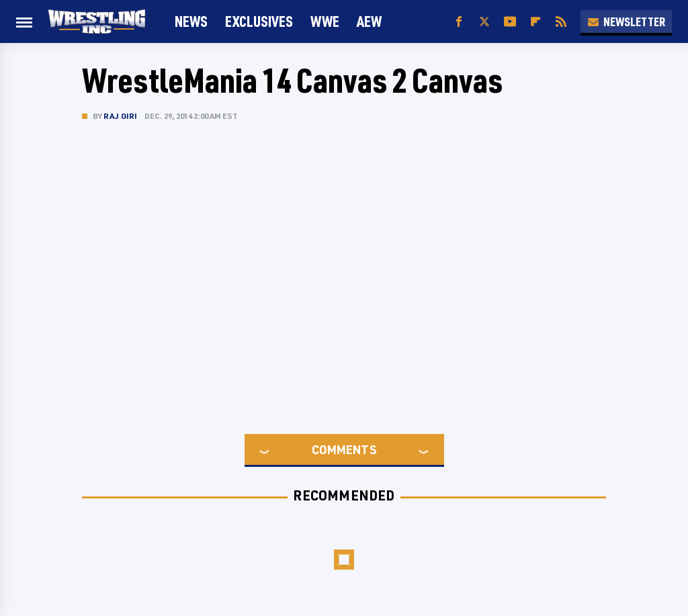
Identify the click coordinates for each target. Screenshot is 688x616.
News (191, 21)
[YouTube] (510, 22)
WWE (325, 21)
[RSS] (561, 22)
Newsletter (626, 21)
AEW (369, 21)
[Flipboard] (535, 22)
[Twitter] (484, 22)
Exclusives (259, 21)
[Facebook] (459, 22)
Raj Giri (121, 116)
